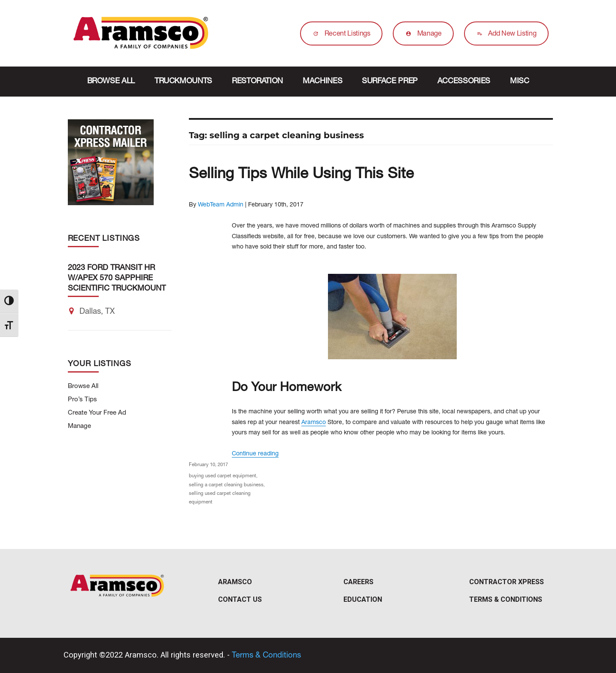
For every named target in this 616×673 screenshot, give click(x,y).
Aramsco (314, 423)
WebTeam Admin (221, 205)
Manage (422, 34)
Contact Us (240, 599)
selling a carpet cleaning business (226, 485)
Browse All (111, 82)
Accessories (464, 82)
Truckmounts (183, 82)
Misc (520, 82)
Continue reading (255, 454)
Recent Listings (340, 34)
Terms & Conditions (506, 599)
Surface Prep (390, 82)
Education (363, 599)
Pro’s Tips (82, 400)
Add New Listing (505, 34)
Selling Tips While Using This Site (301, 175)
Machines (322, 82)
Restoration (257, 82)
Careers (358, 582)
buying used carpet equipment (223, 476)
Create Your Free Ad (97, 413)
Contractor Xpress (507, 582)
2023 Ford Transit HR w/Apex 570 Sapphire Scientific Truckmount (117, 279)
